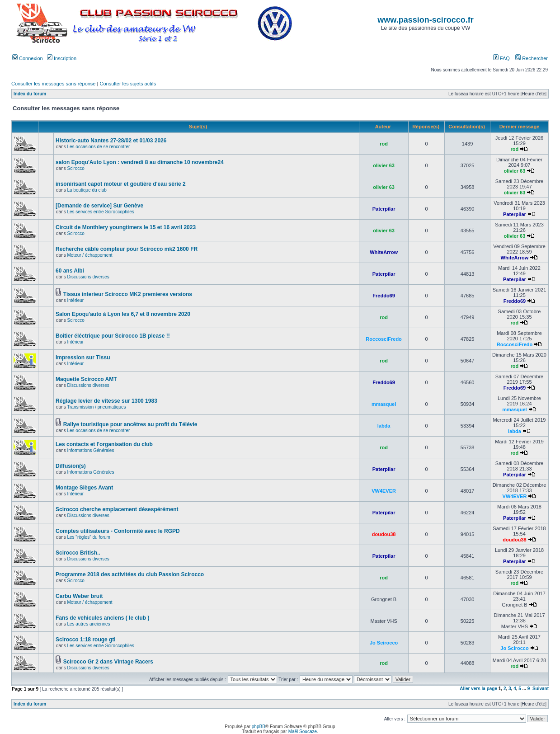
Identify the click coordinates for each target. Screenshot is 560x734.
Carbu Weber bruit (79, 596)
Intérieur (75, 300)
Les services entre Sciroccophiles (100, 212)
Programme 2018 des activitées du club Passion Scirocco (130, 574)
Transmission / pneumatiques (96, 407)
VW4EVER (384, 491)
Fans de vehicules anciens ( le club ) (102, 618)
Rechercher (532, 58)
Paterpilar (384, 209)
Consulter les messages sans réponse (53, 84)
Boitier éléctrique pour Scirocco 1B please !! (113, 336)
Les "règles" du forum (88, 537)
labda (384, 426)
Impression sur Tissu (83, 358)
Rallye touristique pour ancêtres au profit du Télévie (130, 424)
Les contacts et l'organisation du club (104, 444)
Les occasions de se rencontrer (98, 147)
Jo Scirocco (384, 643)
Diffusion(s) (71, 466)
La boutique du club (87, 190)
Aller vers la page (479, 689)
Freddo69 (384, 296)
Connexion (28, 58)
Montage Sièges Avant (84, 488)
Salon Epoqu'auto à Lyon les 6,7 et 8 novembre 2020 (123, 314)
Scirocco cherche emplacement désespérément (117, 509)
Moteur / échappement (89, 255)
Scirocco (75, 168)
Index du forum (30, 94)
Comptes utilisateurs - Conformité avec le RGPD (118, 531)
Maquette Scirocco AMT (86, 379)
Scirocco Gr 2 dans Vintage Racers (108, 662)
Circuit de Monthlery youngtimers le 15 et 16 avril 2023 (126, 227)
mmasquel (384, 404)
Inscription (62, 58)
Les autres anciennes (88, 624)
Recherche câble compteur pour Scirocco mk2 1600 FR (127, 249)
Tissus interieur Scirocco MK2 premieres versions (128, 294)
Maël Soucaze (303, 732)
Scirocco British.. (78, 553)
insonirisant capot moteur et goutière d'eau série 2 (121, 184)
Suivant (541, 689)
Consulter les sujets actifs (128, 84)
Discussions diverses (88, 277)
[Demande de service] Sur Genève (99, 206)
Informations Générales (90, 450)
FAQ (501, 58)
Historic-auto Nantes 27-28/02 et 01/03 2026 (111, 141)
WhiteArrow (384, 252)
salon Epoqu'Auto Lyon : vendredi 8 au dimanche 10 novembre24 (140, 162)
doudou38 (384, 534)
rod (384, 144)
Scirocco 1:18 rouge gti (86, 640)
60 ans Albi (70, 271)
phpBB (259, 727)
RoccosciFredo (384, 339)
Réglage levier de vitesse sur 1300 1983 (106, 401)
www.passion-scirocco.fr (425, 20)
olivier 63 (384, 165)
